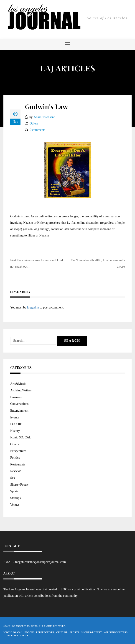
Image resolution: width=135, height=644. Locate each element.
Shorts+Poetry (19, 485)
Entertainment (19, 411)
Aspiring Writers (21, 390)
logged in (33, 307)
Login (24, 635)
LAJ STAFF (12, 635)
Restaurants (18, 464)
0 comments (38, 130)
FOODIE (16, 424)
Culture (62, 632)
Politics (15, 458)
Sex (13, 478)
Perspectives (18, 451)
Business (16, 397)
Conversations (19, 404)
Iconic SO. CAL (21, 437)
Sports (14, 491)
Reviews (16, 471)
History (15, 431)
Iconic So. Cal (13, 632)
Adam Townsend (45, 117)
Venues (15, 505)
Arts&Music (18, 384)
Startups (15, 498)
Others (34, 123)
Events (15, 417)
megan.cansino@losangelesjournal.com (41, 562)
